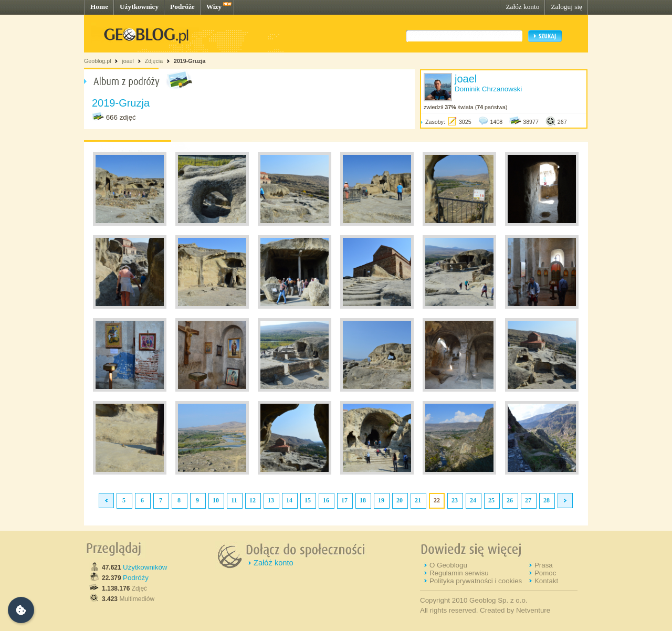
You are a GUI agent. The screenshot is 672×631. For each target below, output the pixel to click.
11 (234, 500)
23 (455, 500)
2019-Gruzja (190, 61)
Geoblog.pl (98, 61)
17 (344, 500)
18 (363, 500)
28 (547, 500)
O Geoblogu (448, 565)
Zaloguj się (566, 7)
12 (253, 500)
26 (510, 500)
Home (99, 7)
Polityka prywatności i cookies (476, 581)
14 (289, 500)
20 (400, 500)
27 (528, 500)
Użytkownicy (139, 7)
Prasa (544, 565)
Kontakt (546, 581)
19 (381, 500)
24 (473, 500)
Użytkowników (145, 567)
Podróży (136, 578)
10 (216, 500)
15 (308, 500)
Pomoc (545, 573)
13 (271, 500)
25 (491, 500)
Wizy (214, 7)
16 (326, 500)
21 (418, 500)
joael (128, 61)
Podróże (182, 7)
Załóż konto (522, 7)
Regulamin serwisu (459, 573)
